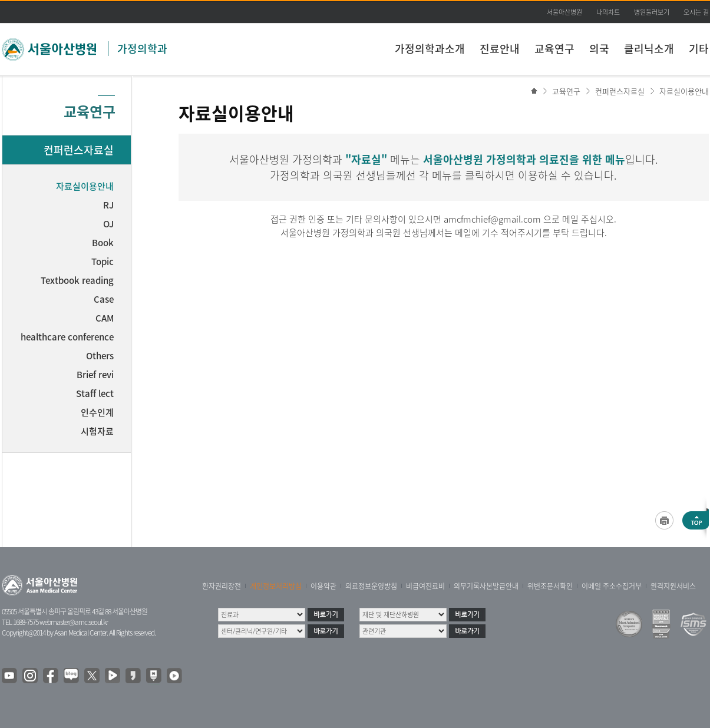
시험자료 (97, 431)
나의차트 (608, 12)
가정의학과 (142, 49)
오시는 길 (696, 12)
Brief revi (95, 375)
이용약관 (323, 586)
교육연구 (554, 49)
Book (103, 243)
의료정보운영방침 (371, 586)
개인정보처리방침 (276, 586)
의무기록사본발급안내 (486, 586)
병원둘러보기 (652, 12)
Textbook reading (77, 280)
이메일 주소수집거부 (612, 586)
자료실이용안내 (684, 91)
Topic (103, 262)
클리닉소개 (649, 49)
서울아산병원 (564, 12)
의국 (599, 49)
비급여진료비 (425, 586)
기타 (699, 49)
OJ (108, 224)
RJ (108, 205)
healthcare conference (67, 337)
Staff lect (95, 393)
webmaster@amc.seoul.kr (74, 622)
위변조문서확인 (550, 586)
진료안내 (500, 49)
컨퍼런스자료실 (620, 91)
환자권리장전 (222, 586)
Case (104, 299)
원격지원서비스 (673, 586)
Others (100, 356)
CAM (105, 318)
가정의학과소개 (430, 49)
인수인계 (97, 412)
